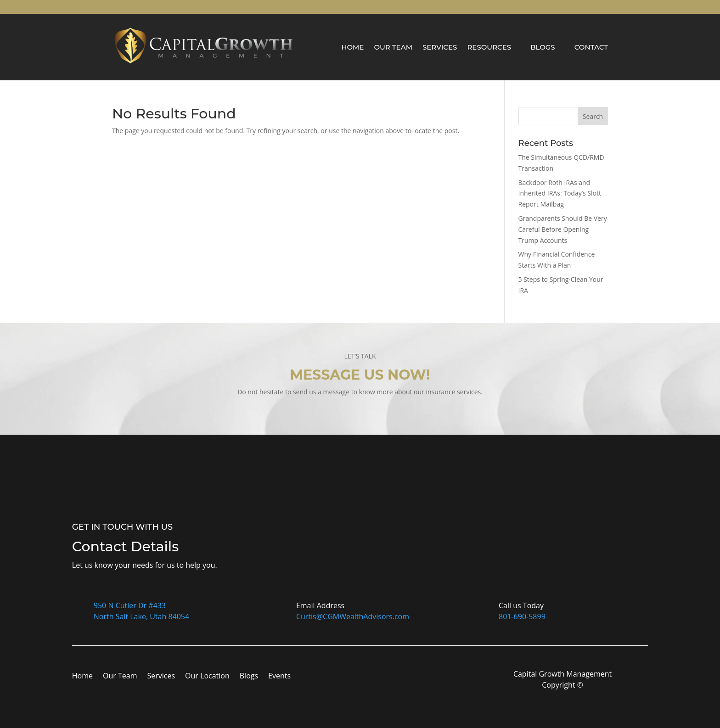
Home (352, 47)
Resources (489, 47)
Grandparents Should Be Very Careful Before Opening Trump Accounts (563, 229)
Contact (591, 47)
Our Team (393, 47)
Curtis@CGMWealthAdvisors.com (353, 616)
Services (440, 47)
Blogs (543, 47)
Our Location (207, 677)
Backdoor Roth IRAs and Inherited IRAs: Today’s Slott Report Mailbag (560, 193)
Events (279, 677)
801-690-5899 (522, 616)
